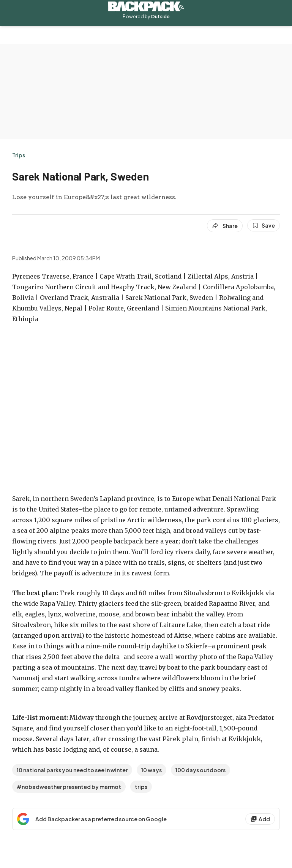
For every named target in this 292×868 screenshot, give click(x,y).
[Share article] (225, 226)
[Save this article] (264, 225)
